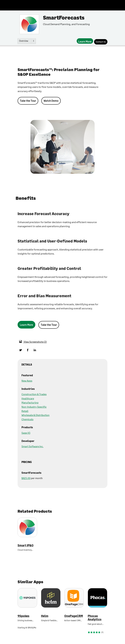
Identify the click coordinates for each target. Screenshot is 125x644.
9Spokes (23, 616)
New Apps (27, 381)
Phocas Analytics (95, 618)
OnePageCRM (74, 616)
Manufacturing (30, 402)
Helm (45, 616)
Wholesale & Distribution (35, 415)
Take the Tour (28, 101)
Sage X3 (26, 433)
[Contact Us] (101, 42)
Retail (25, 411)
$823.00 (26, 478)
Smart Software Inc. (32, 446)
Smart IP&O (26, 545)
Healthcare (28, 398)
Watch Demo (51, 101)
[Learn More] (85, 41)
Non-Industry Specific (34, 407)
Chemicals (27, 419)
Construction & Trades (34, 394)
